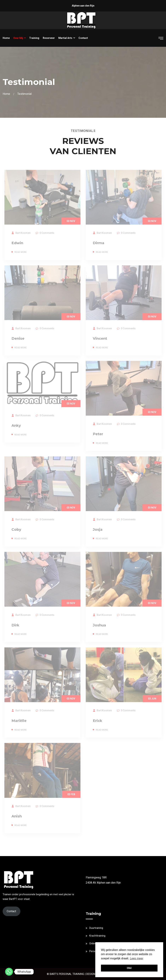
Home (6, 38)
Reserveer (49, 38)
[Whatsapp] (9, 972)
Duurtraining (96, 928)
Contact (83, 38)
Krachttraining (97, 936)
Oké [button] (129, 968)
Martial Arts (65, 38)
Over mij (18, 38)
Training (34, 38)
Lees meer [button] (137, 958)
